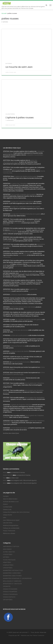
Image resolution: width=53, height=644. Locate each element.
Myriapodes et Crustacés (12, 584)
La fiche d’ (19, 428)
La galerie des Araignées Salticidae (21, 405)
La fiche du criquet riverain (18, 295)
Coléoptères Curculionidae (34, 155)
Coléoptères (8, 554)
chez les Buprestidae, (19, 169)
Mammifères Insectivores (12, 576)
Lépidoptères (8, 568)
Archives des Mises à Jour (11, 502)
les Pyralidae (17, 223)
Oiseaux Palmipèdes (10, 592)
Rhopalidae (7, 264)
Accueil (4, 13)
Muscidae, (20, 239)
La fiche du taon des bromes (19, 330)
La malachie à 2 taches (18, 473)
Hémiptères (7, 562)
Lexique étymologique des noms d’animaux (16, 512)
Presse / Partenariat (9, 531)
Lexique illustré (8, 515)
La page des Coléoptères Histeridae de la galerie (26, 207)
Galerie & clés (7, 510)
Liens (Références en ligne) (11, 520)
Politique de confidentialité (11, 528)
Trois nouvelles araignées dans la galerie (23, 194)
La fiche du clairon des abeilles (19, 351)
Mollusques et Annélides (12, 581)
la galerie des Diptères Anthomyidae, (25, 176)
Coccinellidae (22, 255)
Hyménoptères (8, 565)
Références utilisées (9, 533)
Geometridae (19, 266)
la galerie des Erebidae (10, 232)
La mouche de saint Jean (19, 67)
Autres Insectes (9, 552)
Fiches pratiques (9, 560)
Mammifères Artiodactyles (13, 570)
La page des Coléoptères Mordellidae (22, 202)
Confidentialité (8, 507)
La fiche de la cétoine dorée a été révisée (23, 307)
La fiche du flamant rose (18, 346)
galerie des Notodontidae (18, 230)
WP (19, 635)
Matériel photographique (11, 525)
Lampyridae (7, 257)
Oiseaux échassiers (10, 589)
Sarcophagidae (8, 241)
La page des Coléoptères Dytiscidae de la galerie (26, 214)
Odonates (7, 586)
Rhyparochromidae (34, 264)
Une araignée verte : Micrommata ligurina (24, 480)
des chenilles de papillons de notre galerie (28, 320)
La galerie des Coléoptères (19, 184)
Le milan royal (14, 478)
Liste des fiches (8, 523)
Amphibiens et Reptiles (11, 547)
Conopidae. (36, 241)
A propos (6, 496)
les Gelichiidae (29, 221)
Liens (5, 518)
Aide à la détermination (10, 499)
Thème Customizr (39, 635)
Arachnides (7, 549)
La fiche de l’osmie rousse (18, 378)
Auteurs (5, 504)
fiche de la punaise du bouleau (21, 362)
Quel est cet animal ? (21, 632)
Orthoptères (8, 600)
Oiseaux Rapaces (9, 597)
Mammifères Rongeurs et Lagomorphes (17, 578)
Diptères (6, 557)
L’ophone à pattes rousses (20, 118)
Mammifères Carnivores (12, 573)
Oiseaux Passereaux (10, 594)
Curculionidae (28, 253)
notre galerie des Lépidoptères (28, 273)
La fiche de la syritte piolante (19, 335)
